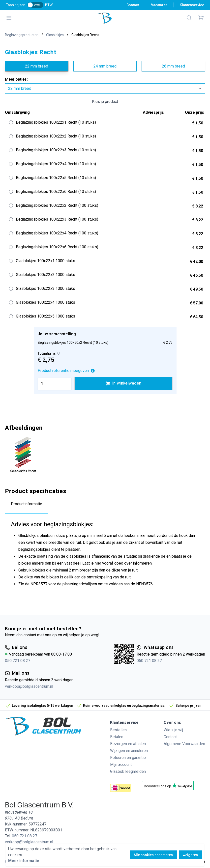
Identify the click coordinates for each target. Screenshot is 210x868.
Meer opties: (16, 79)
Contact (133, 5)
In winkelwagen (123, 383)
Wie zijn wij (173, 730)
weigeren (190, 855)
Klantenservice (192, 5)
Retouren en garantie (128, 758)
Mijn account (121, 765)
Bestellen (118, 730)
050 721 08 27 (18, 661)
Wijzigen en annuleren (129, 751)
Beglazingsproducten (22, 35)
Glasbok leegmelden (128, 771)
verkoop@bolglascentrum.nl (29, 686)
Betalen (117, 737)
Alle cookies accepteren (153, 855)
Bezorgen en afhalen (128, 744)
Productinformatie (27, 504)
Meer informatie (24, 861)
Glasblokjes (55, 35)
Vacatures (159, 5)
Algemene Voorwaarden (184, 744)
